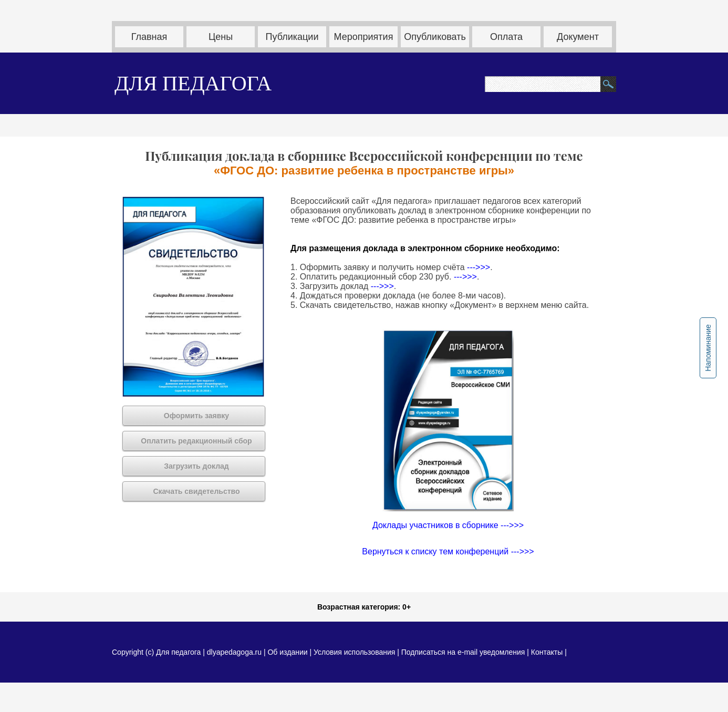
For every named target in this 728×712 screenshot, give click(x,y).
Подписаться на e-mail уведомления (463, 652)
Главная (149, 37)
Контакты (547, 652)
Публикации (292, 37)
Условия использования (354, 652)
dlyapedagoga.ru (235, 652)
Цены (221, 37)
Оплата (506, 37)
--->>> (479, 267)
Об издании (287, 652)
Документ (578, 37)
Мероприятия (364, 37)
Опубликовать (435, 37)
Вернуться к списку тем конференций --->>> (448, 551)
